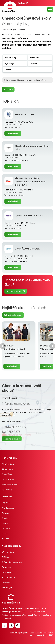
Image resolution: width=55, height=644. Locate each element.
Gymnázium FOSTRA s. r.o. (29, 215)
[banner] (10, 7)
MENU (50, 9)
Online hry (6, 583)
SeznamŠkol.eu (8, 35)
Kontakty (5, 539)
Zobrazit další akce (12, 315)
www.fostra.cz (15, 228)
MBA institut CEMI (25, 114)
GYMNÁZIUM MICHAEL (27, 249)
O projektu (6, 518)
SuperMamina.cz (8, 578)
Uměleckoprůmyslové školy (28, 35)
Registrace (6, 503)
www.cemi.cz (14, 127)
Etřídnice (5, 557)
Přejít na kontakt (11, 439)
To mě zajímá (12, 133)
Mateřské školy (8, 464)
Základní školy (7, 469)
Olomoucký (45, 35)
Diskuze (5, 523)
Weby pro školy (8, 552)
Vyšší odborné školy (10, 484)
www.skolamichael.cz (18, 195)
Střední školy (7, 474)
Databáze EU (23, 3)
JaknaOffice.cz (8, 572)
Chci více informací (15, 291)
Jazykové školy (8, 479)
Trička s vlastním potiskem (12, 562)
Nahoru (9, 89)
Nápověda (6, 528)
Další (52, 346)
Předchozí (3, 346)
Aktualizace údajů (9, 508)
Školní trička (7, 567)
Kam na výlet (7, 588)
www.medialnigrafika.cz (19, 160)
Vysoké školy (7, 490)
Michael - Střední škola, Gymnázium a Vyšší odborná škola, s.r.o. (30, 182)
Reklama (5, 513)
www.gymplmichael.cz (18, 261)
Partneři (5, 534)
